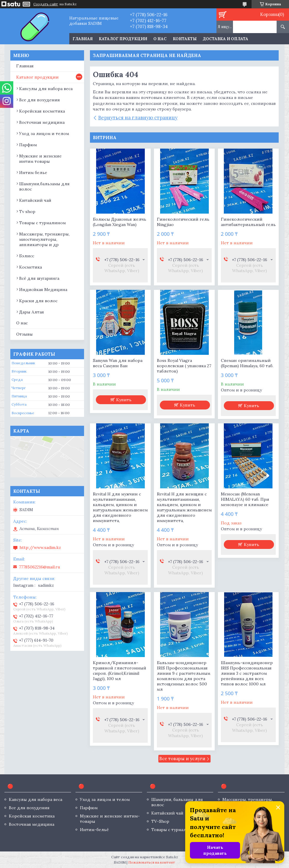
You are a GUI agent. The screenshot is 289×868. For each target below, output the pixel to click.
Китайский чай (35, 200)
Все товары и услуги (182, 759)
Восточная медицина (42, 122)
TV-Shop (160, 821)
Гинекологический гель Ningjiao (183, 222)
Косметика (31, 267)
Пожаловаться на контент (152, 862)
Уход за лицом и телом (44, 134)
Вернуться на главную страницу (138, 118)
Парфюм (28, 145)
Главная (83, 39)
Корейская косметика (42, 111)
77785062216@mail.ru (39, 567)
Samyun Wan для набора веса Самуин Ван (118, 363)
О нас (160, 39)
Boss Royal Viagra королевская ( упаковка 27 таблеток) (184, 366)
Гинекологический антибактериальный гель (248, 222)
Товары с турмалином (42, 223)
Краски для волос (38, 301)
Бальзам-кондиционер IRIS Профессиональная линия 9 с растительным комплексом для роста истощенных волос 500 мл (184, 676)
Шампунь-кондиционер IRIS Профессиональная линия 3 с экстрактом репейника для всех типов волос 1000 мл (247, 673)
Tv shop (27, 212)
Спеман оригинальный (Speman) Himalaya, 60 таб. (247, 363)
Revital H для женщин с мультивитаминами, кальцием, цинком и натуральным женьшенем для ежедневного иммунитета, (184, 507)
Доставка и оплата (226, 39)
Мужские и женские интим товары (40, 159)
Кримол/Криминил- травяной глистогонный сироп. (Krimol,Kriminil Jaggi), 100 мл (120, 671)
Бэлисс (27, 256)
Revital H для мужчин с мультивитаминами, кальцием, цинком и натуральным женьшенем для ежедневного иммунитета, (120, 507)
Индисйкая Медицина (43, 290)
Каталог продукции (123, 39)
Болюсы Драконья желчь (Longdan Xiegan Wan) (120, 222)
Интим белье (33, 173)
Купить (124, 400)
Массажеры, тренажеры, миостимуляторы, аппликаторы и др (44, 239)
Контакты (185, 39)
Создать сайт (46, 4)
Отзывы (24, 334)
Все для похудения (40, 100)
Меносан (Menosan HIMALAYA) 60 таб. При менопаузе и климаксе (245, 499)
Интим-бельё (94, 830)
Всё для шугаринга (39, 278)
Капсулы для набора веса (46, 89)
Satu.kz (172, 857)
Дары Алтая (32, 312)
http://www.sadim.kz (40, 547)
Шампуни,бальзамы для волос (44, 186)
